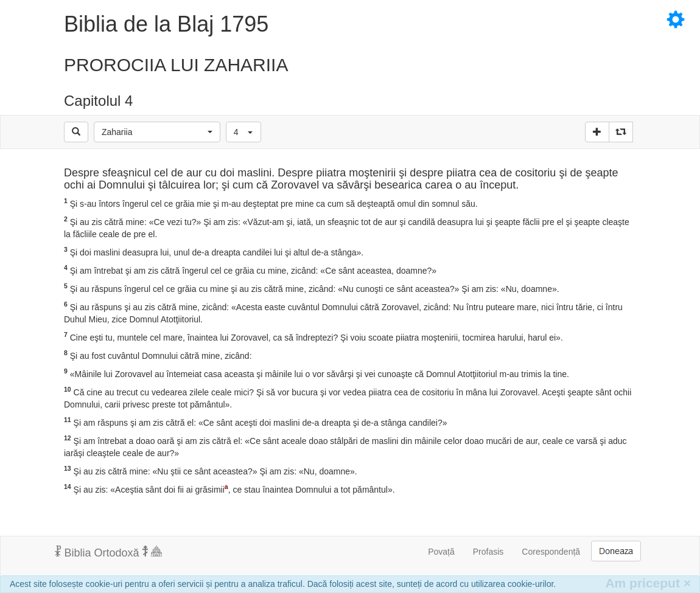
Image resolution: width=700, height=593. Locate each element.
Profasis (488, 552)
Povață (441, 552)
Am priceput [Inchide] (648, 583)
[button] (157, 132)
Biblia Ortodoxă (108, 552)
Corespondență (551, 552)
